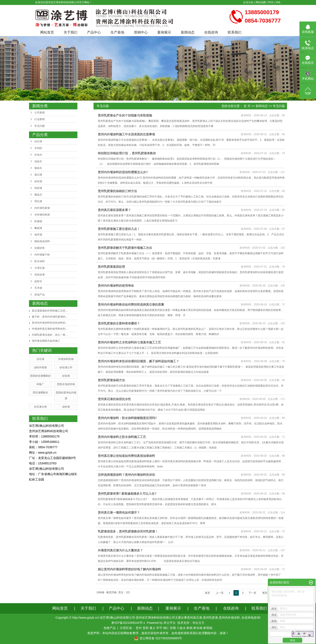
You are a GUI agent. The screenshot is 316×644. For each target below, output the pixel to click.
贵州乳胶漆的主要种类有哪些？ (119, 323)
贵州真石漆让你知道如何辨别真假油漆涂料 (126, 456)
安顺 (173, 628)
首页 (207, 593)
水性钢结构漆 (42, 215)
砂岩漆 (38, 181)
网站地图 (261, 2)
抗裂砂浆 (40, 248)
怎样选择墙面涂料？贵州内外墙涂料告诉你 (126, 475)
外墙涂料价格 (66, 359)
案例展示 (164, 32)
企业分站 (248, 2)
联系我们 (235, 32)
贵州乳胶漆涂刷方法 (111, 380)
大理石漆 (40, 268)
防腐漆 (38, 221)
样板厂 (40, 384)
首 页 (247, 106)
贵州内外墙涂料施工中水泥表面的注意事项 (126, 134)
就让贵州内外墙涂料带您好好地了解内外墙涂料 (129, 569)
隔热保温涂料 (42, 241)
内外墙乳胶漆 (42, 208)
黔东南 (198, 628)
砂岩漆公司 (66, 367)
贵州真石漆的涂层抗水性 (114, 399)
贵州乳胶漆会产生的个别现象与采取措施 (125, 115)
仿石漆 (38, 141)
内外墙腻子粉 (42, 255)
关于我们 (71, 32)
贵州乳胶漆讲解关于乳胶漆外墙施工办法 (125, 248)
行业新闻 (40, 119)
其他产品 (40, 295)
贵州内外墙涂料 (229, 618)
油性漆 (66, 407)
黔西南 (208, 628)
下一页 (252, 593)
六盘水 (181, 628)
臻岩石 (38, 168)
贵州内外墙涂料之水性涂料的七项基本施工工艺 (129, 342)
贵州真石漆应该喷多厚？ (114, 210)
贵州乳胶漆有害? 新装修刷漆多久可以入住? (127, 494)
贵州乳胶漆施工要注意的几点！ (119, 229)
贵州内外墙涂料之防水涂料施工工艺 (122, 437)
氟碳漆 (38, 228)
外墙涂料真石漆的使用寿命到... (50, 329)
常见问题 (40, 126)
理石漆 (38, 201)
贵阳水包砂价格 (66, 384)
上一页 (220, 593)
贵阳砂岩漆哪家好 (40, 376)
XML (278, 2)
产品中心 (94, 32)
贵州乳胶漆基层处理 (111, 267)
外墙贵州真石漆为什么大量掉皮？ (120, 550)
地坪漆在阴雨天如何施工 (46, 341)
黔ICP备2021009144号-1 (128, 623)
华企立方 (198, 623)
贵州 (139, 628)
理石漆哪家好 (40, 393)
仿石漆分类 (40, 407)
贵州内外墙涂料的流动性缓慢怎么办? (123, 172)
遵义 (152, 628)
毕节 (159, 628)
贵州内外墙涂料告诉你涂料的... (50, 323)
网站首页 (47, 32)
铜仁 (166, 628)
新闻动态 (188, 32)
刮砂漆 (38, 188)
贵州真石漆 (195, 618)
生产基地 (117, 32)
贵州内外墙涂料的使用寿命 (116, 286)
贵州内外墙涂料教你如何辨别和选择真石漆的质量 (131, 304)
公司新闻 (40, 113)
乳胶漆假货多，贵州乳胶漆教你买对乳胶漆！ (128, 531)
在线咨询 (211, 32)
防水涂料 (40, 261)
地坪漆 (38, 235)
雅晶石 (38, 195)
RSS (271, 2)
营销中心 (141, 32)
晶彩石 (38, 281)
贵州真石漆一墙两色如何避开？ (119, 512)
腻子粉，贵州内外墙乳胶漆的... (50, 317)
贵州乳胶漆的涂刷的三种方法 (117, 191)
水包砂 (38, 148)
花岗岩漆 (40, 275)
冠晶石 (38, 161)
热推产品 (110, 628)
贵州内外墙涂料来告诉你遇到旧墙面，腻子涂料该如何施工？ (138, 361)
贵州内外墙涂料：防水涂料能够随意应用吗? (127, 418)
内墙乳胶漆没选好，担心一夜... (50, 335)
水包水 (38, 155)
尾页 (265, 593)
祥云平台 (170, 623)
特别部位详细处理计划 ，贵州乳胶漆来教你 (127, 153)
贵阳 (146, 628)
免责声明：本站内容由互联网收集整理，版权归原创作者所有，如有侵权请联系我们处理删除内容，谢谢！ (158, 633)
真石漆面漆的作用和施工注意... (50, 311)
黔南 (190, 628)
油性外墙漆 (40, 367)
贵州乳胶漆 (210, 618)
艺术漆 (38, 288)
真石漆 (38, 175)
